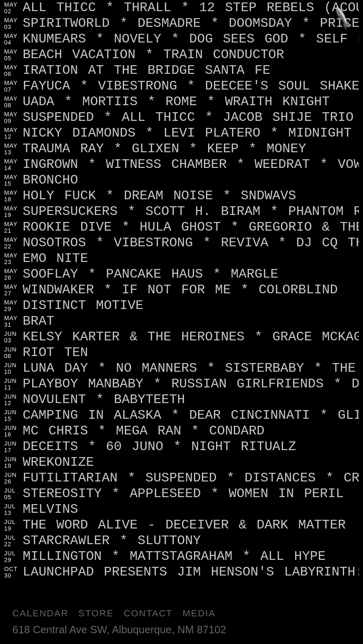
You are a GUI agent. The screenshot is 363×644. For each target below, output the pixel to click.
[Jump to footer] (344, 19)
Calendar (40, 613)
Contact (148, 613)
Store (96, 613)
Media (199, 613)
